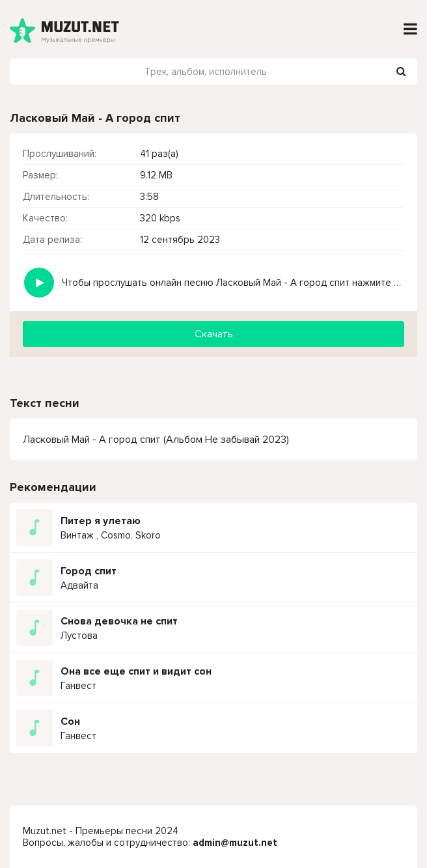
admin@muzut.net (235, 843)
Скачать (214, 334)
